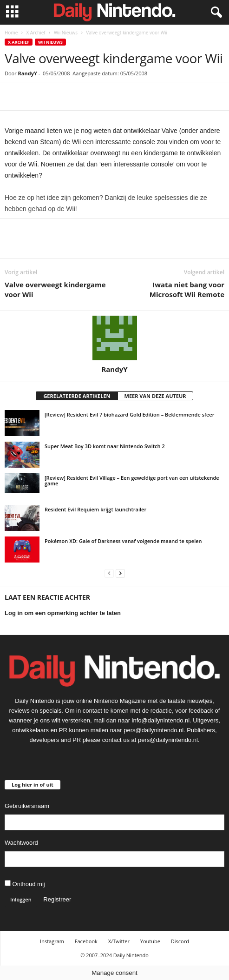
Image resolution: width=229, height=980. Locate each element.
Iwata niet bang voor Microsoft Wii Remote (187, 289)
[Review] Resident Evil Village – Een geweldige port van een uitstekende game (132, 480)
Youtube (150, 941)
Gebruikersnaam (27, 806)
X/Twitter (119, 941)
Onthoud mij (25, 884)
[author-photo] (114, 338)
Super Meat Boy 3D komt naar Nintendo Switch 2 (105, 446)
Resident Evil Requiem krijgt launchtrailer (95, 509)
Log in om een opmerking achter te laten (63, 613)
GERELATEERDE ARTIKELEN (77, 396)
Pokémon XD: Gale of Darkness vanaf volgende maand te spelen (123, 541)
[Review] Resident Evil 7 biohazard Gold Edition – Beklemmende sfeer (129, 414)
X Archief (36, 33)
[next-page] (120, 573)
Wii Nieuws (66, 33)
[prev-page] (109, 573)
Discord (180, 941)
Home (11, 33)
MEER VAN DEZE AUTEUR (155, 396)
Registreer (57, 899)
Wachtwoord (21, 843)
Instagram (52, 941)
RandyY (28, 73)
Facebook (86, 941)
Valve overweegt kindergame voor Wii (55, 289)
